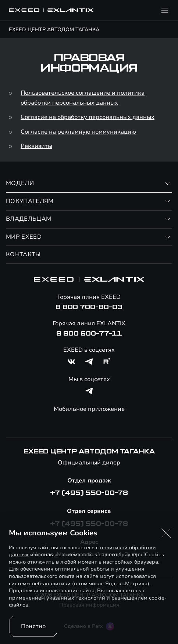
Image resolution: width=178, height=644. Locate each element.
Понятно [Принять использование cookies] (33, 626)
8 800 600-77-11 (89, 334)
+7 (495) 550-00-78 (89, 493)
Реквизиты (36, 146)
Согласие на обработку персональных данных (88, 117)
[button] (166, 533)
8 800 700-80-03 (89, 307)
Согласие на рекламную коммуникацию (78, 132)
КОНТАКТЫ (23, 254)
